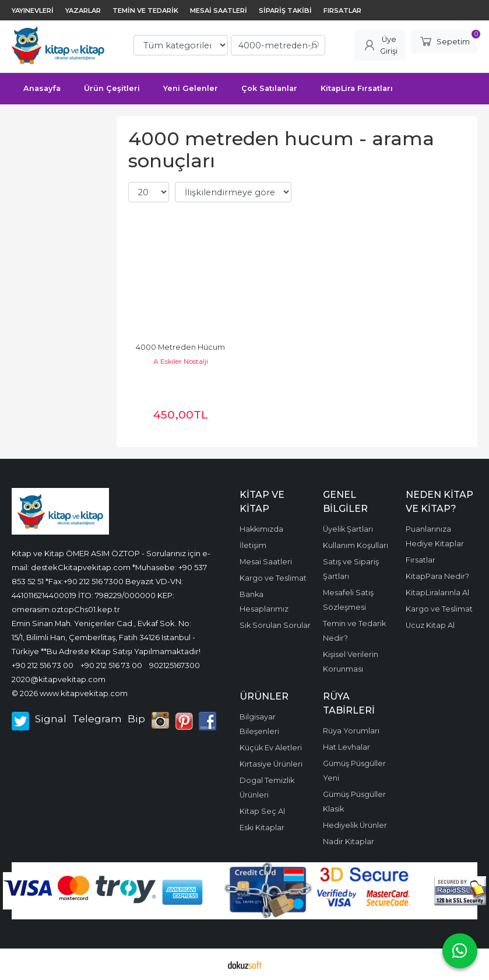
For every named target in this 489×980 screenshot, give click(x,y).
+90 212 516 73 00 (43, 665)
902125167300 (175, 665)
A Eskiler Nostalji (181, 361)
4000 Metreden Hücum (180, 347)
